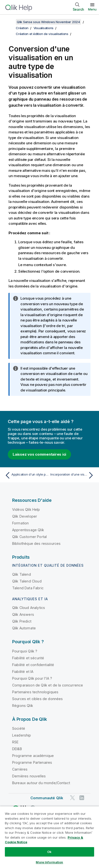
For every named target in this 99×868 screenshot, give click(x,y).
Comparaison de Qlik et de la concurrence (48, 685)
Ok (49, 852)
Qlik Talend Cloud (27, 581)
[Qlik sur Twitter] (72, 798)
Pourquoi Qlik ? (25, 651)
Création (22, 28)
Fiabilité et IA (23, 672)
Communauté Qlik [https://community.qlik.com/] (47, 798)
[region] (49, 837)
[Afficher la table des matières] (10, 22)
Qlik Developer (25, 516)
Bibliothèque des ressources (36, 543)
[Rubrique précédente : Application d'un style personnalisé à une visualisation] (26, 475)
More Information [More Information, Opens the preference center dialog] (49, 862)
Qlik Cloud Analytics (29, 608)
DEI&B (17, 749)
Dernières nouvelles (29, 776)
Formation (20, 523)
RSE (15, 742)
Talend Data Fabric (28, 588)
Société (19, 728)
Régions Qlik (23, 706)
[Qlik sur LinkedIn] (82, 798)
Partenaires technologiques (35, 692)
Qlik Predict (22, 621)
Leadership (22, 735)
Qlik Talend (22, 574)
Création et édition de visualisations (42, 34)
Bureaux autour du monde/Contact (41, 783)
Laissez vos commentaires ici (39, 454)
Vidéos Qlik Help (26, 509)
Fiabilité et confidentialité (33, 665)
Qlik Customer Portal (29, 537)
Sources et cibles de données (37, 699)
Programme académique (33, 756)
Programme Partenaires (32, 762)
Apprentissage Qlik (28, 530)
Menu (92, 9)
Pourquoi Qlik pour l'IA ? (32, 678)
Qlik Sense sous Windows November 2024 (48, 22)
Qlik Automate (24, 628)
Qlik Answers (23, 614)
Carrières (20, 769)
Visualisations (44, 28)
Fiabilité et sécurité (28, 658)
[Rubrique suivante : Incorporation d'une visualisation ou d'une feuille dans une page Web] (73, 475)
